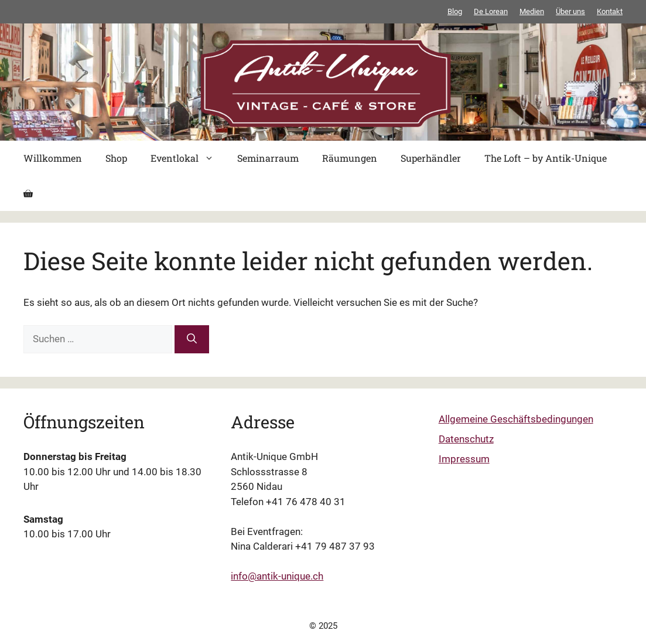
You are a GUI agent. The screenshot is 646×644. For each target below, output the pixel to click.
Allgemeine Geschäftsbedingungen (516, 419)
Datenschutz (466, 439)
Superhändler (431, 158)
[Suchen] (192, 339)
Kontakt (610, 11)
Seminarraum (268, 158)
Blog (455, 11)
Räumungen (350, 158)
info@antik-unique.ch (277, 576)
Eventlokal (188, 158)
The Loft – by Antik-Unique (546, 158)
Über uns (570, 11)
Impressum (464, 459)
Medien (532, 11)
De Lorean (491, 11)
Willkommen (53, 158)
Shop (116, 158)
